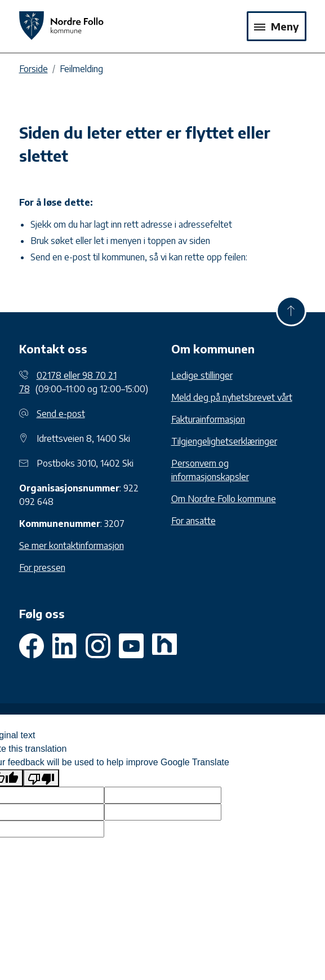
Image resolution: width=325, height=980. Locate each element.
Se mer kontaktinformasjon (72, 546)
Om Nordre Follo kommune (224, 499)
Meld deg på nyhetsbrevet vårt (232, 397)
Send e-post (61, 414)
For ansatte (193, 521)
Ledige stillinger (202, 375)
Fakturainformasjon (208, 419)
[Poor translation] (41, 778)
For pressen (42, 567)
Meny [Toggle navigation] (277, 26)
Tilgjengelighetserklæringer (224, 441)
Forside (34, 69)
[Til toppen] (291, 311)
